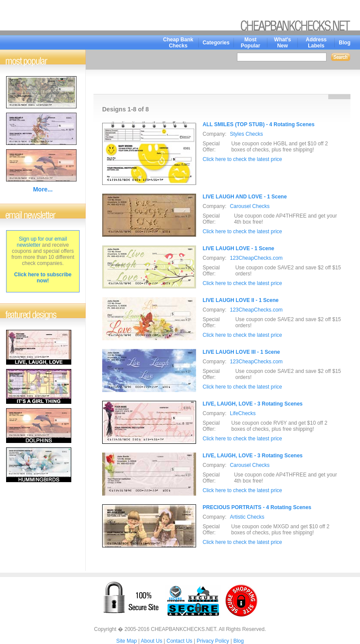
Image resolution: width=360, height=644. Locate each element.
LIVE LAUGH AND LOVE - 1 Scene (245, 197)
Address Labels (316, 43)
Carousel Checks (250, 206)
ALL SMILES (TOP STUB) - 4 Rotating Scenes (258, 124)
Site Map (126, 641)
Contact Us (179, 641)
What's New (282, 43)
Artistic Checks (247, 517)
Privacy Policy (213, 641)
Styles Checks (247, 134)
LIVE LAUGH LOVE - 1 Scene (238, 248)
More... (43, 189)
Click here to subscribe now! (43, 278)
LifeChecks (243, 413)
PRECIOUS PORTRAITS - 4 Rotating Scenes (257, 507)
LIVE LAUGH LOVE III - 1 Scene (241, 352)
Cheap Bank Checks (178, 43)
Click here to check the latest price (242, 159)
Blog (345, 43)
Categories (216, 43)
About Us (152, 641)
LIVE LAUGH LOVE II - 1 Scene (241, 300)
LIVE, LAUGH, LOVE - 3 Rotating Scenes (253, 404)
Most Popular (251, 43)
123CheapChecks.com (256, 258)
